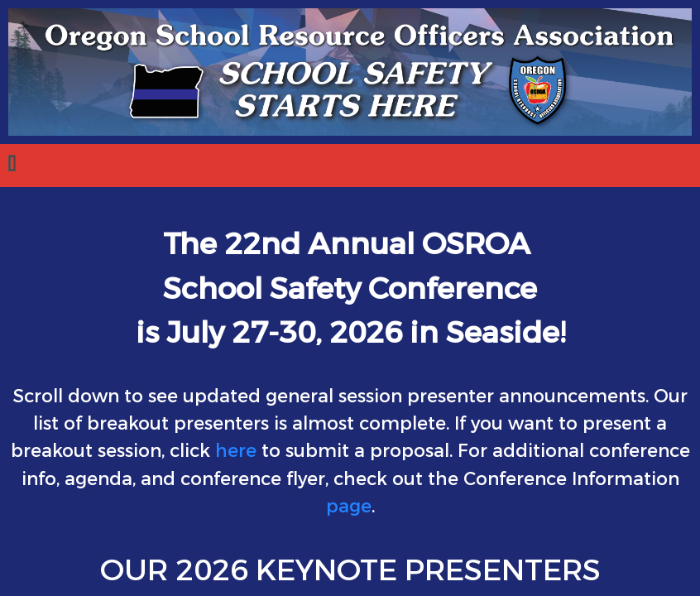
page (349, 507)
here (236, 451)
